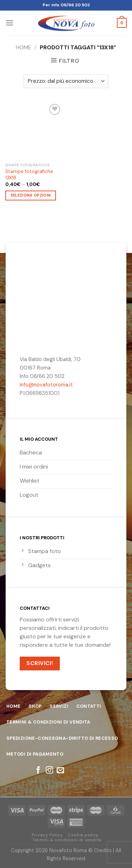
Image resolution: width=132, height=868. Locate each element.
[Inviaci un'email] (60, 771)
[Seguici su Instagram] (49, 771)
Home (24, 47)
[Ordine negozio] (66, 81)
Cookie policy (83, 835)
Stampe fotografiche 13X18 (29, 175)
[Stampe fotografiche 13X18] (34, 131)
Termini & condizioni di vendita (67, 840)
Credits (103, 850)
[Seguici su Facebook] (38, 771)
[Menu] (10, 23)
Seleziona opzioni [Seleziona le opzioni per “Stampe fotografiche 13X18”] (31, 195)
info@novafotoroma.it (46, 385)
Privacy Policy (47, 835)
